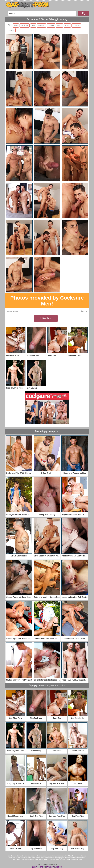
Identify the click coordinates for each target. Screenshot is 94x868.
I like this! (46, 318)
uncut (59, 25)
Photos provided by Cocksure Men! (47, 301)
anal (16, 25)
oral (33, 25)
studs (67, 25)
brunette (76, 25)
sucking (11, 30)
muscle (51, 25)
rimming (41, 25)
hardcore (24, 25)
